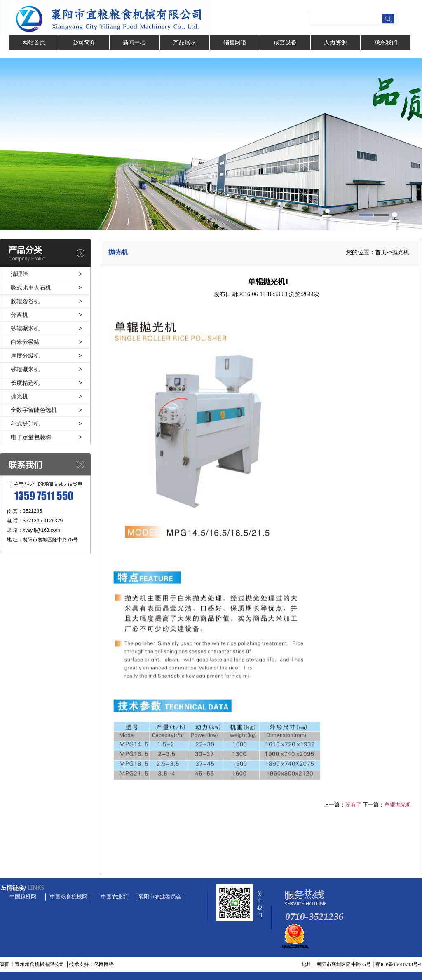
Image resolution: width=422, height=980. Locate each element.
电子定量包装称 (31, 437)
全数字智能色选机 (34, 410)
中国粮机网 (23, 897)
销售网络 (235, 42)
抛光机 (19, 396)
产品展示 (185, 42)
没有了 (353, 805)
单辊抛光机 (398, 805)
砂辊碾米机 (25, 328)
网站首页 (34, 42)
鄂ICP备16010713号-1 (399, 964)
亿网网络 (104, 964)
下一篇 (371, 805)
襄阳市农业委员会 (160, 897)
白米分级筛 (25, 342)
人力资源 (335, 42)
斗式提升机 (25, 423)
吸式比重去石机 (31, 288)
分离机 (19, 315)
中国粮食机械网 (69, 897)
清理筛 (19, 274)
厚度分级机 (25, 356)
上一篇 (332, 805)
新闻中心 (134, 42)
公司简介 (84, 42)
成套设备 (285, 42)
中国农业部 (114, 897)
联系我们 (386, 42)
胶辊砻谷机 (25, 301)
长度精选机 (25, 383)
